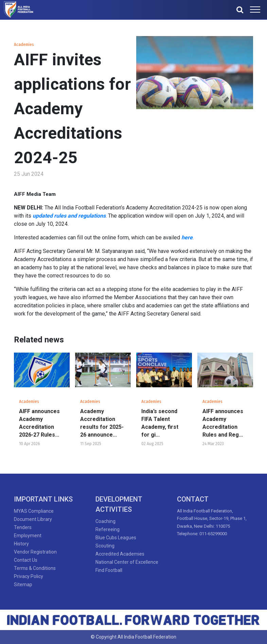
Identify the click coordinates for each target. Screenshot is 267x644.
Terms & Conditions (35, 568)
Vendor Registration (35, 552)
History (21, 544)
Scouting (105, 546)
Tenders (23, 527)
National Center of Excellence (127, 562)
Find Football (109, 570)
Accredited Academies (120, 554)
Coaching (105, 521)
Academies (24, 45)
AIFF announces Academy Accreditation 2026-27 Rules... (39, 423)
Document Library (33, 519)
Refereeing (108, 529)
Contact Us (26, 560)
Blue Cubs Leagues (116, 538)
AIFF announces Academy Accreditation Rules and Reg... (223, 423)
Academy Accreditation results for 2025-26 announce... (102, 423)
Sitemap (23, 584)
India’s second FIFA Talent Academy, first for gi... (160, 423)
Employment (28, 536)
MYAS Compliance (34, 511)
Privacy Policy (29, 576)
